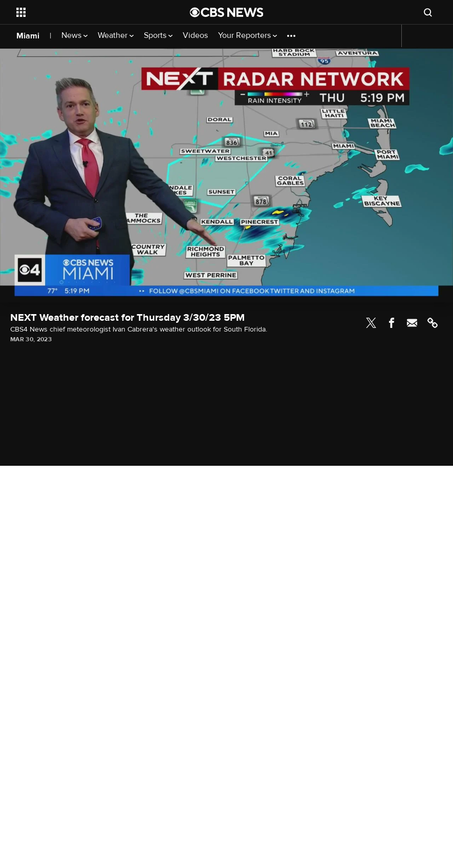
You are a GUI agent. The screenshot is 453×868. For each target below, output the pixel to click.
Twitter (371, 323)
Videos (195, 36)
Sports (158, 36)
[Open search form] (428, 12)
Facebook (392, 323)
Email (412, 323)
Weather (116, 36)
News (74, 36)
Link (433, 323)
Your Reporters (247, 36)
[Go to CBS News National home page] (227, 12)
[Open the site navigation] (87, 12)
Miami (28, 36)
